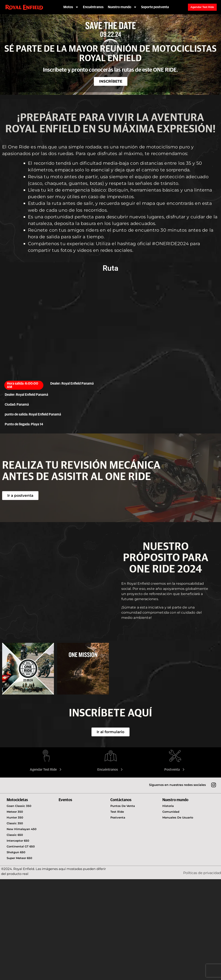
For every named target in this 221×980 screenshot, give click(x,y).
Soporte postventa (155, 7)
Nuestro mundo (122, 7)
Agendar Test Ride (46, 770)
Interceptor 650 (18, 841)
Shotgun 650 (16, 852)
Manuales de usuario (178, 817)
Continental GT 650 (21, 846)
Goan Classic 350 (19, 806)
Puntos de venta (123, 806)
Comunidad (171, 812)
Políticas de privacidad (202, 873)
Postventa (175, 770)
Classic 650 (15, 835)
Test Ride (117, 812)
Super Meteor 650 (19, 858)
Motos (71, 7)
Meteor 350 (15, 812)
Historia (168, 806)
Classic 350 (15, 823)
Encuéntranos (93, 7)
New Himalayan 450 (22, 829)
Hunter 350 (15, 817)
